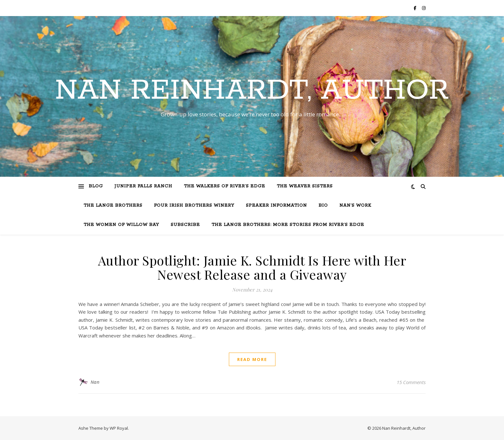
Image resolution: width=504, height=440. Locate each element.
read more (252, 359)
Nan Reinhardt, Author (252, 91)
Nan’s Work (355, 206)
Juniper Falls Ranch (143, 186)
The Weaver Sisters (305, 186)
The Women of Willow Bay (121, 225)
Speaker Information (276, 206)
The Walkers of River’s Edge (225, 186)
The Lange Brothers (113, 206)
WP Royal (119, 428)
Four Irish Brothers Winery (194, 206)
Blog (96, 186)
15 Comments (411, 382)
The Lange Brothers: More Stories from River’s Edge (288, 225)
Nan (95, 382)
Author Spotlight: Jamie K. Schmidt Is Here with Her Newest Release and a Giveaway (252, 267)
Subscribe (185, 225)
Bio (323, 206)
